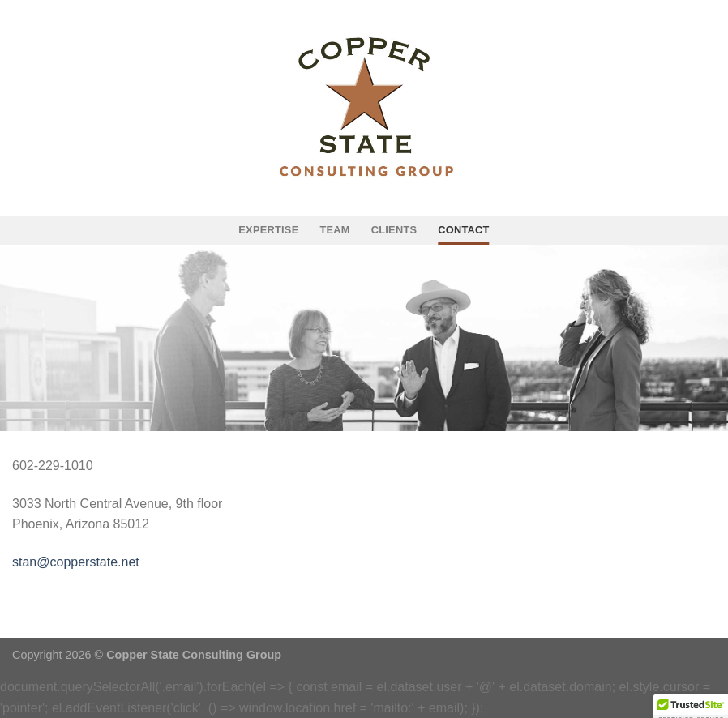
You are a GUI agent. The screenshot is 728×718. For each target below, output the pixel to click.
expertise (268, 230)
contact (463, 230)
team (334, 230)
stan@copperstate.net (76, 562)
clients (394, 230)
